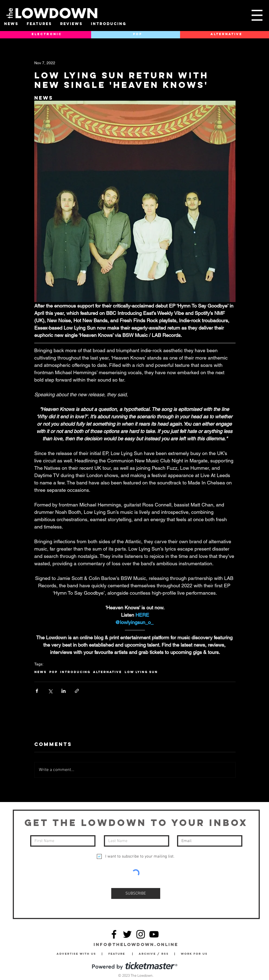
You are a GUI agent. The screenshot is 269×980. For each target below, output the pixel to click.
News (40, 672)
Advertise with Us (76, 954)
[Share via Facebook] (37, 691)
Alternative (107, 672)
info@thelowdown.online (136, 944)
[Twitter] (127, 934)
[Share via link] (77, 691)
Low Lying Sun (141, 672)
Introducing (75, 672)
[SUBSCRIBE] (136, 893)
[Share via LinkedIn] (64, 691)
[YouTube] (154, 934)
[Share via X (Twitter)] (50, 691)
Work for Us (196, 954)
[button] (257, 15)
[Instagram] (141, 934)
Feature (120, 954)
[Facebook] (114, 934)
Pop (53, 672)
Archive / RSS (155, 954)
